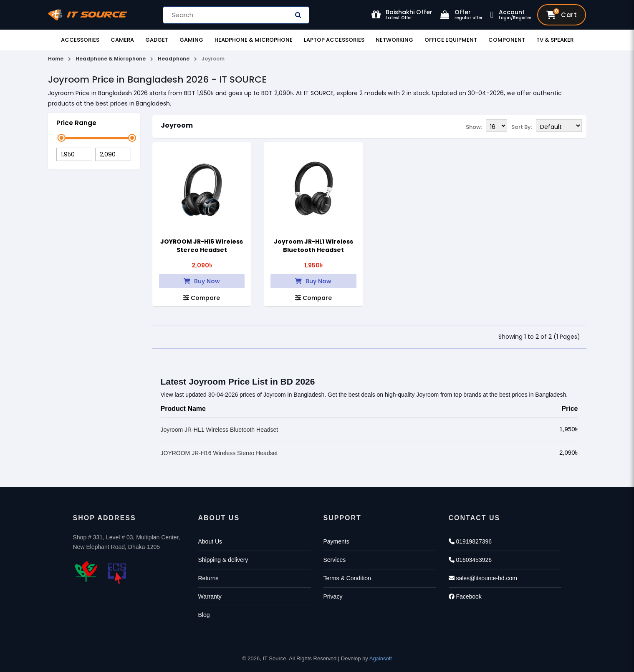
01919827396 (470, 541)
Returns (208, 578)
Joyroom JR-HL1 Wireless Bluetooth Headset (313, 246)
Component (507, 40)
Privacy (333, 596)
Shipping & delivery (223, 560)
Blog (204, 615)
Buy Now (202, 281)
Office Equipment (451, 40)
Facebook (465, 596)
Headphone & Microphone (254, 40)
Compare (202, 298)
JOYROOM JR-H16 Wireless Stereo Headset (202, 246)
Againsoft (381, 658)
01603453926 (470, 560)
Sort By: (522, 126)
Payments (336, 541)
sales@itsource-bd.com (483, 578)
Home (56, 59)
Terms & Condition (347, 578)
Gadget (157, 40)
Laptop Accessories (334, 40)
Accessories (80, 40)
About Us (210, 541)
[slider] (62, 138)
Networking (394, 40)
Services (335, 560)
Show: (474, 126)
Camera (122, 40)
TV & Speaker (555, 40)
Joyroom (177, 125)
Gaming (191, 40)
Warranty (210, 596)
